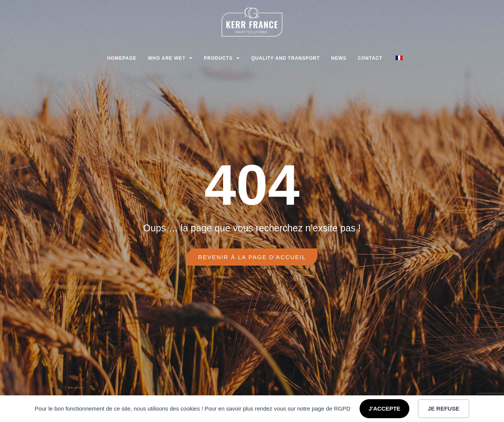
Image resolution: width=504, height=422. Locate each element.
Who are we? (170, 58)
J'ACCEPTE (385, 408)
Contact (370, 58)
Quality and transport (285, 58)
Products (222, 58)
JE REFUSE (443, 408)
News (339, 58)
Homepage (122, 58)
